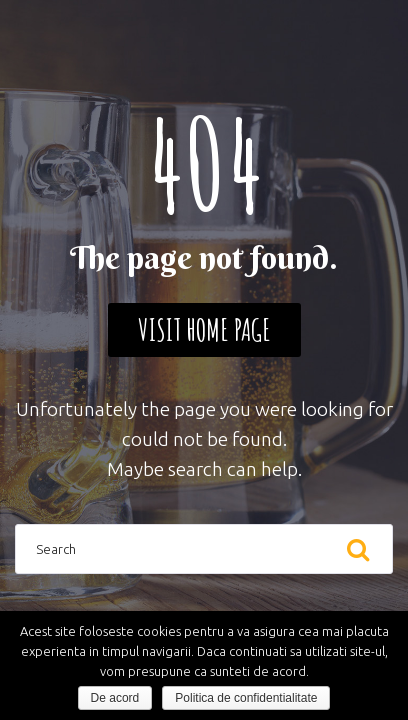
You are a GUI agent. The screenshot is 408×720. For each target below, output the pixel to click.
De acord (115, 698)
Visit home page (204, 329)
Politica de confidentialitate (246, 698)
